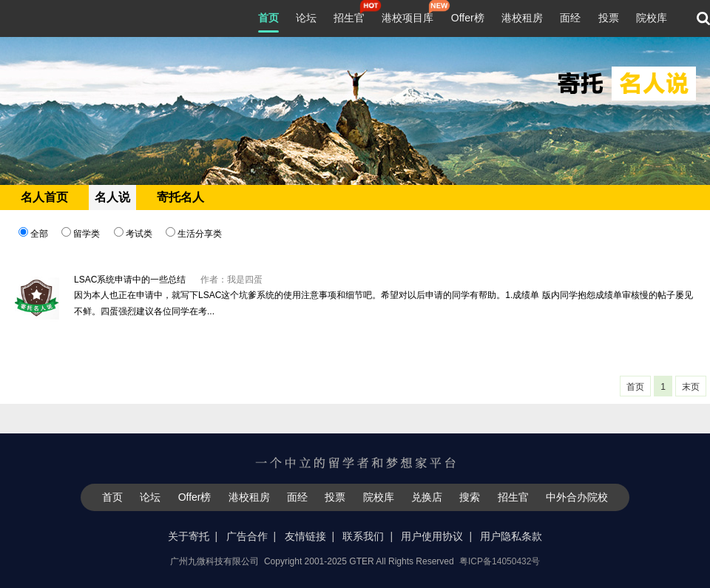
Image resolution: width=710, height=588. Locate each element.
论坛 (306, 18)
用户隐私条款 (511, 536)
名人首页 (44, 197)
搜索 (470, 497)
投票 (609, 18)
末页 (691, 387)
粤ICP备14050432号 (500, 561)
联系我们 (363, 536)
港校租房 (522, 18)
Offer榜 (468, 18)
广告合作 (247, 536)
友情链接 (305, 536)
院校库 (652, 18)
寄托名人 (180, 197)
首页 (268, 18)
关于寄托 (189, 536)
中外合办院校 (577, 497)
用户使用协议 (432, 536)
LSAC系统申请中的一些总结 (130, 280)
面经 (570, 18)
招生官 (349, 16)
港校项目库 (408, 16)
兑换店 (427, 497)
